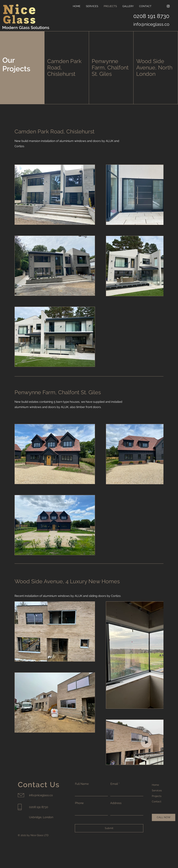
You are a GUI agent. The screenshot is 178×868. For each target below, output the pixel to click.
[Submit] (109, 828)
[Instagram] (168, 6)
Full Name (82, 784)
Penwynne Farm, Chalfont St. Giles (110, 68)
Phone (79, 803)
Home (155, 785)
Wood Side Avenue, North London (154, 68)
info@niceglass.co (151, 24)
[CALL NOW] (164, 817)
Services (157, 790)
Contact (157, 801)
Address (116, 803)
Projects (157, 796)
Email (114, 784)
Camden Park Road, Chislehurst (55, 131)
